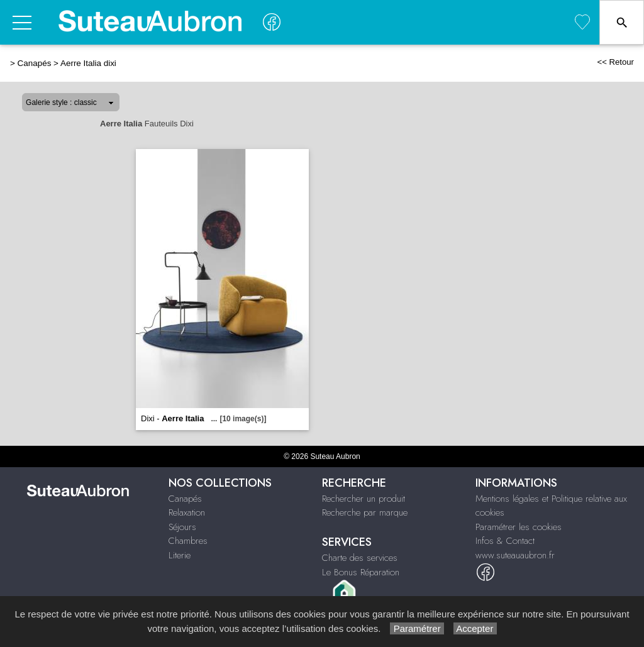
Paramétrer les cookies (519, 527)
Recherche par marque (365, 512)
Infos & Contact (505, 541)
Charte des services (360, 558)
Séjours (182, 527)
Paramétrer (417, 628)
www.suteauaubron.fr (515, 555)
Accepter (475, 628)
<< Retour (615, 62)
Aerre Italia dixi (88, 63)
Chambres (188, 541)
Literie (180, 555)
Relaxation (187, 512)
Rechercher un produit (364, 499)
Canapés (35, 63)
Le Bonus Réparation (361, 572)
